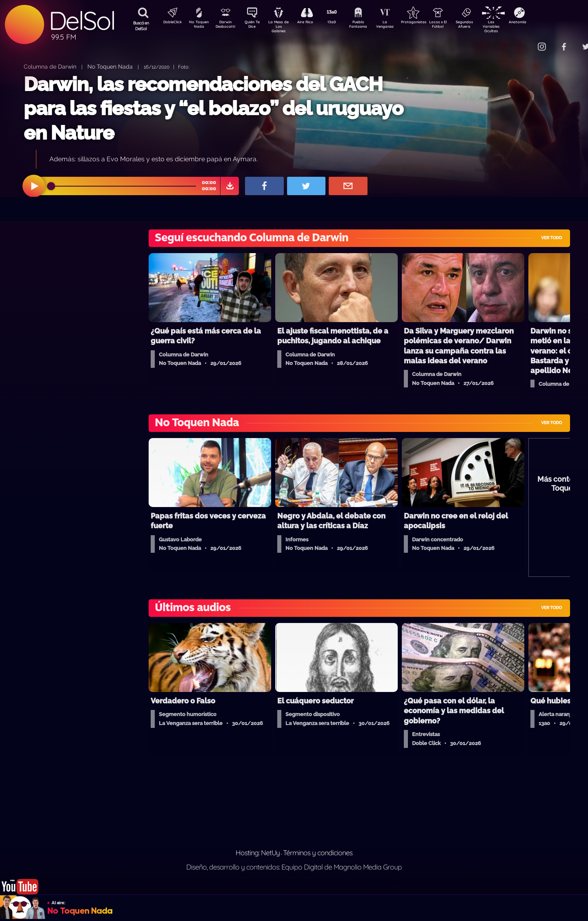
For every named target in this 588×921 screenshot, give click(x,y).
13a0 (341, 23)
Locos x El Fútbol (455, 26)
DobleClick (169, 23)
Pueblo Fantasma (370, 26)
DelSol (82, 21)
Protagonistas (427, 23)
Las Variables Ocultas (513, 26)
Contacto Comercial (525, 42)
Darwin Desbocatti (227, 26)
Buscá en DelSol (141, 26)
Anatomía (541, 23)
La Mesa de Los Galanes (284, 26)
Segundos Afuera (484, 26)
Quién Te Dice (255, 26)
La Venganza (398, 26)
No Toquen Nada (198, 26)
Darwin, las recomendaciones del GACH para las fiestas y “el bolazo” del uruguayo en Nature (213, 108)
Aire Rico (313, 23)
